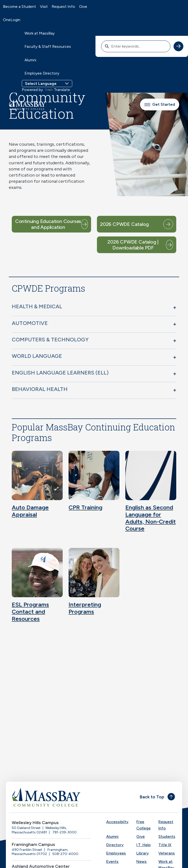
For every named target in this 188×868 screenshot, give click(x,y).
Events (112, 862)
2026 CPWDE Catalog (124, 224)
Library (143, 853)
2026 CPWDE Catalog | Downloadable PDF (133, 245)
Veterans (167, 853)
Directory (115, 845)
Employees (116, 853)
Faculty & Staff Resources (48, 46)
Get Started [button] (160, 104)
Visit (44, 6)
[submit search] (178, 46)
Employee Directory (42, 73)
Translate (57, 90)
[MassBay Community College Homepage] (27, 105)
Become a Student (19, 6)
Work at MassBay (40, 33)
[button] (94, 308)
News (141, 862)
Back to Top (152, 797)
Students (167, 836)
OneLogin (12, 20)
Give (83, 6)
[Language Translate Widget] (47, 84)
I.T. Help (143, 845)
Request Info (63, 6)
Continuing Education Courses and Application (48, 224)
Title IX (165, 845)
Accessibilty (117, 822)
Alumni (30, 60)
